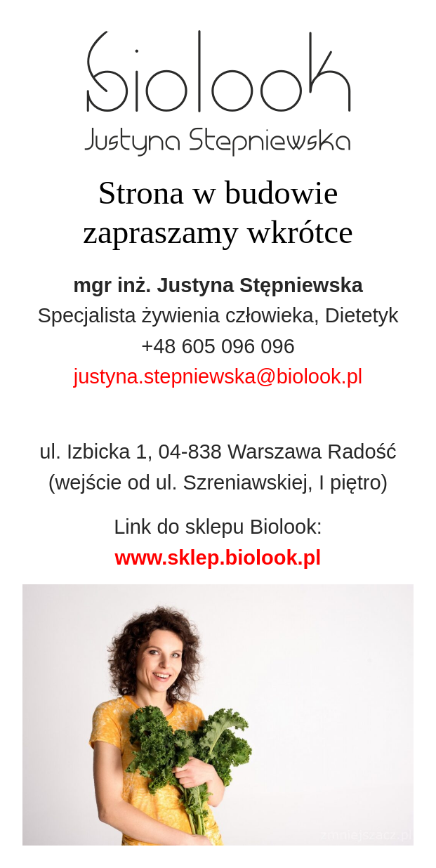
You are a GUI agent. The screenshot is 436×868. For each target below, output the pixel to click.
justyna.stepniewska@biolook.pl (218, 376)
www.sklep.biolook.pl (218, 558)
